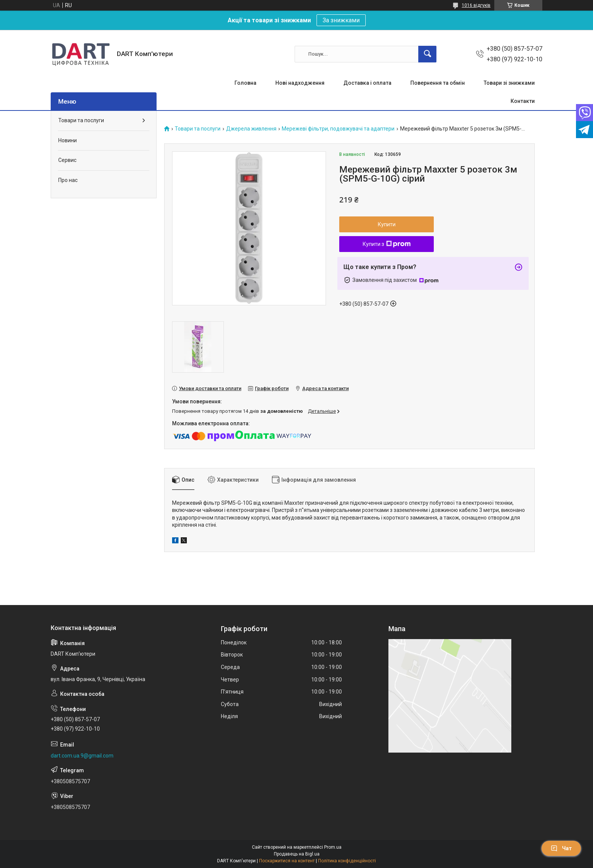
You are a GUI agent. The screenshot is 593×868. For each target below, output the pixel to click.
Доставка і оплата (367, 83)
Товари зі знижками (509, 83)
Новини (68, 140)
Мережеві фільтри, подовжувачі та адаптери (338, 129)
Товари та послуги (198, 129)
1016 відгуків (476, 5)
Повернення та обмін (438, 83)
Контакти (523, 101)
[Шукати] (427, 54)
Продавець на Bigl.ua (297, 854)
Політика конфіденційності (347, 861)
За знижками (341, 20)
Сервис (67, 160)
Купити (387, 224)
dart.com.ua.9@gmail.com (82, 756)
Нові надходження (300, 83)
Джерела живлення (251, 129)
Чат (561, 848)
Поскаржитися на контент (287, 861)
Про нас (68, 180)
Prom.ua (333, 847)
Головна (245, 83)
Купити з (387, 244)
